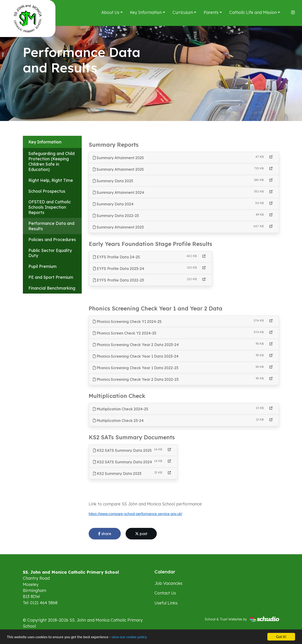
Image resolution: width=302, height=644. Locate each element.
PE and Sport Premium (51, 277)
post (141, 534)
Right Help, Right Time (51, 180)
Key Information (146, 12)
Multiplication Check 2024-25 (121, 409)
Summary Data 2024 (113, 204)
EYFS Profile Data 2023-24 (119, 269)
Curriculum (183, 12)
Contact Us (165, 593)
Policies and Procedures (52, 239)
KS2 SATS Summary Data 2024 (122, 462)
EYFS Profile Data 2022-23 (118, 280)
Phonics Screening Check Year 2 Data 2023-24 (136, 345)
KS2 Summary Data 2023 (117, 474)
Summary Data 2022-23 (116, 216)
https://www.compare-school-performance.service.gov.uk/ (135, 514)
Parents (211, 12)
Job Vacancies (168, 583)
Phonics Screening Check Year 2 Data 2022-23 (136, 379)
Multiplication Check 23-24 (118, 421)
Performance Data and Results (51, 226)
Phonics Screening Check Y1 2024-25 (127, 322)
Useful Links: (166, 603)
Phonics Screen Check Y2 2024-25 (125, 333)
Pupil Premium (42, 266)
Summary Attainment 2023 (118, 227)
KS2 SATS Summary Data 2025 (122, 450)
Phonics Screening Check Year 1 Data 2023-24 (136, 356)
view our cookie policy (129, 637)
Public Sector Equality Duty (50, 253)
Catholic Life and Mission (253, 12)
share (105, 534)
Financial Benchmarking (52, 288)
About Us (110, 12)
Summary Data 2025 (113, 181)
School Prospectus (47, 191)
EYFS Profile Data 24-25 (116, 257)
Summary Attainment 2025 (118, 158)
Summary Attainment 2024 (118, 192)
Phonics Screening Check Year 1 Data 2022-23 (136, 368)
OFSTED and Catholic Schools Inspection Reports (50, 207)
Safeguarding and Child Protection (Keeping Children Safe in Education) (51, 161)
